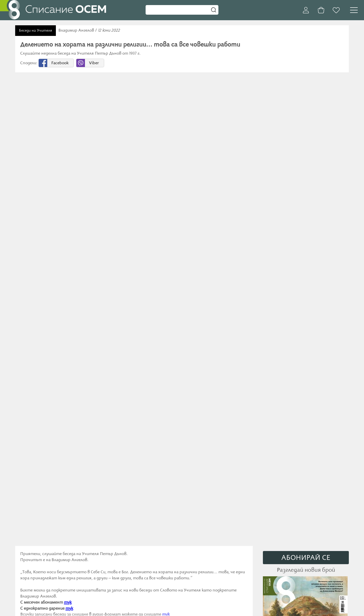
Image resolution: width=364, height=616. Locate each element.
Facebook (60, 63)
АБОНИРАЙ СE (306, 558)
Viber (94, 63)
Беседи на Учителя (36, 31)
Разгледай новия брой (306, 570)
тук (68, 603)
